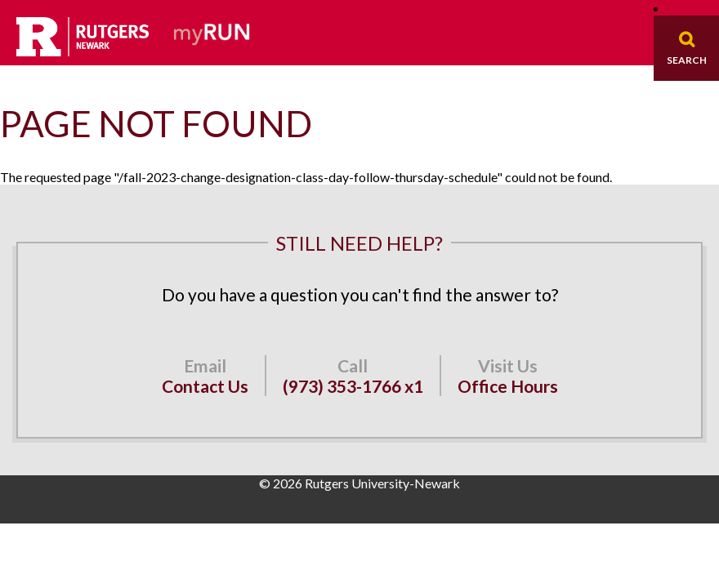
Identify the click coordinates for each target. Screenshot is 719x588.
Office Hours (508, 386)
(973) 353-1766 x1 (353, 386)
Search (687, 60)
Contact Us (205, 386)
